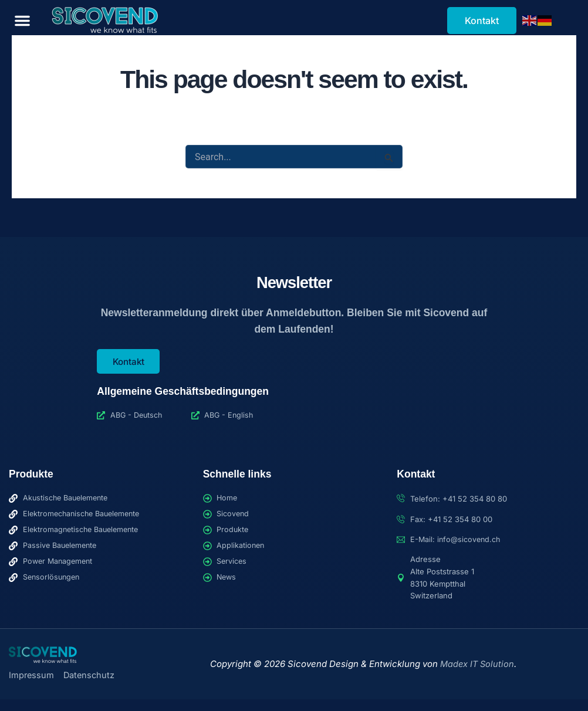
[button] (22, 21)
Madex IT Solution (477, 664)
